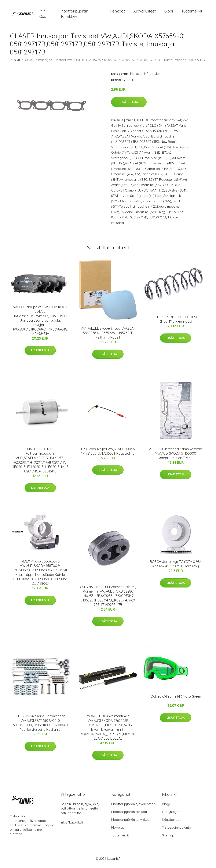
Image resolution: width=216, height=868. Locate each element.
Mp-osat (136, 76)
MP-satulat (152, 76)
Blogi (169, 12)
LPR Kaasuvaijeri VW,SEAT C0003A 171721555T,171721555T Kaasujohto (108, 453)
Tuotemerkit (192, 12)
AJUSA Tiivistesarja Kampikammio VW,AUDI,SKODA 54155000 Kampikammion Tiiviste (176, 456)
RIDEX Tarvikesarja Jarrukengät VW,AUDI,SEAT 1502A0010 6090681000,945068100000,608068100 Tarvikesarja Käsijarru (40, 725)
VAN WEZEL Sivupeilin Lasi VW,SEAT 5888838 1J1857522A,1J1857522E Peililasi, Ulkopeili (108, 335)
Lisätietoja (129, 104)
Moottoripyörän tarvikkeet (74, 15)
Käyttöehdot (171, 822)
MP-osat (43, 15)
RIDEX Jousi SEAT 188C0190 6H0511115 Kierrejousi (176, 321)
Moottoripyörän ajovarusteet (133, 806)
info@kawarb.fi (72, 824)
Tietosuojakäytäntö (177, 830)
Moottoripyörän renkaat (129, 814)
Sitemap (168, 837)
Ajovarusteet (144, 12)
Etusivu (15, 62)
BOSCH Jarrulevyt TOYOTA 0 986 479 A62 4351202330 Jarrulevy (176, 566)
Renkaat (117, 12)
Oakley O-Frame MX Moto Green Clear (176, 701)
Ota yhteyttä (171, 814)
